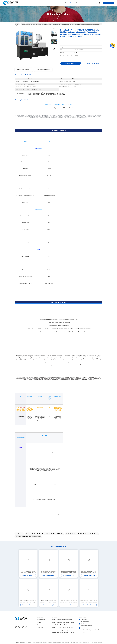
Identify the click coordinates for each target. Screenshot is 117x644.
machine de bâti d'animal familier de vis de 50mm (28, 537)
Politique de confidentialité (20, 642)
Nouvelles (39, 625)
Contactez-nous (41, 627)
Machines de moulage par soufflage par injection (37, 24)
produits (72, 3)
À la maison (57, 3)
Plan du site (28, 642)
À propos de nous (65, 3)
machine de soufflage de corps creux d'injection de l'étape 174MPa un (44, 534)
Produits (23, 24)
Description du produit (43, 70)
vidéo (76, 3)
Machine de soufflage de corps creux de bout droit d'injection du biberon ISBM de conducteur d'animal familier (69, 602)
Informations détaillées (24, 70)
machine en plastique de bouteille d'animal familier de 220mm (81, 534)
